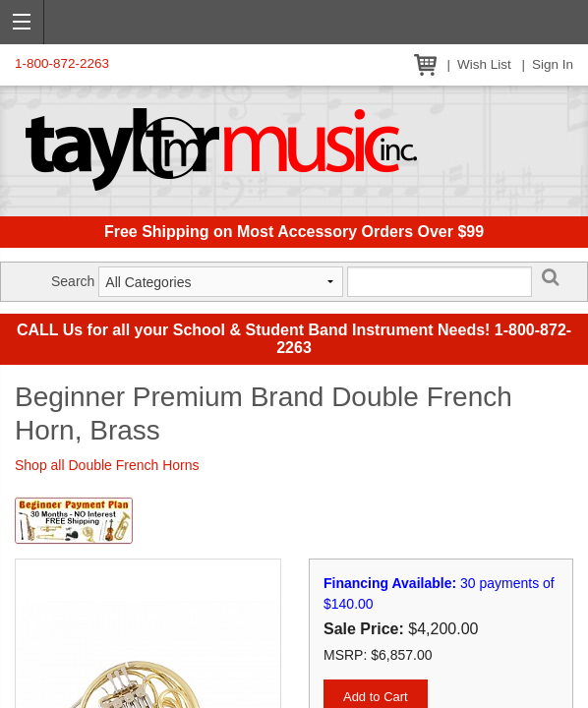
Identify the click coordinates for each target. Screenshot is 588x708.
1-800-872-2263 (62, 63)
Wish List (484, 64)
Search (73, 281)
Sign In (553, 64)
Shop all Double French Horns (107, 465)
